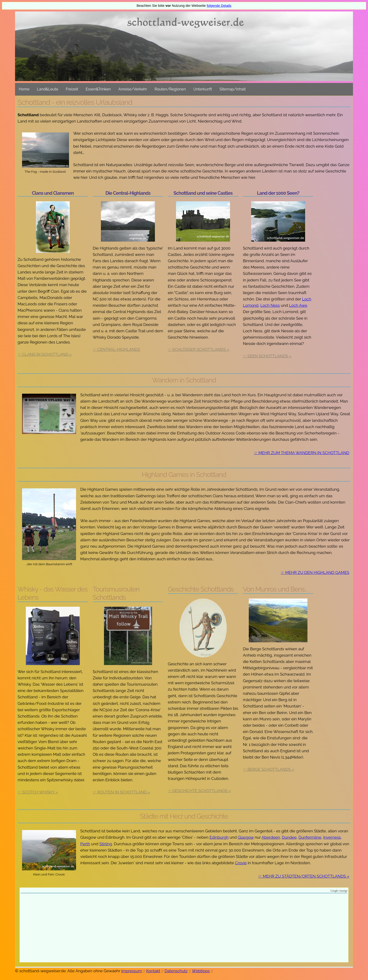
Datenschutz (176, 971)
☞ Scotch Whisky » (38, 792)
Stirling (106, 844)
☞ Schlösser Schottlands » (198, 349)
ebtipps (201, 971)
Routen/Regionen (170, 89)
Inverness (332, 837)
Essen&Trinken (98, 89)
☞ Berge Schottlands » (268, 769)
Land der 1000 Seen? (278, 193)
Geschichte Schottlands (201, 589)
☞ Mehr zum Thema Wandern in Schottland (302, 453)
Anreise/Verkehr (133, 89)
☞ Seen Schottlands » (267, 356)
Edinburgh (219, 837)
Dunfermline (310, 837)
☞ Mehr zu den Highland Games (315, 572)
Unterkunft (203, 89)
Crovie (241, 863)
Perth (85, 844)
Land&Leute (48, 89)
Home (24, 89)
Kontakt (153, 971)
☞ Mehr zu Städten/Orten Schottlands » (304, 876)
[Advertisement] (184, 928)
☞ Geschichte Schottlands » (199, 791)
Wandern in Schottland (184, 380)
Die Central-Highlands (128, 193)
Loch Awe (298, 305)
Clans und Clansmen (53, 193)
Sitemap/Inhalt (233, 89)
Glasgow (246, 837)
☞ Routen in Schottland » (121, 792)
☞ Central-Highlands (116, 349)
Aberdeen (271, 837)
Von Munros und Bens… (275, 589)
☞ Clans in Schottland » (45, 354)
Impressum (131, 971)
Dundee (289, 837)
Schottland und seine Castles (203, 193)
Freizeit (72, 89)
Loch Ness (270, 305)
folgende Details (219, 6)
